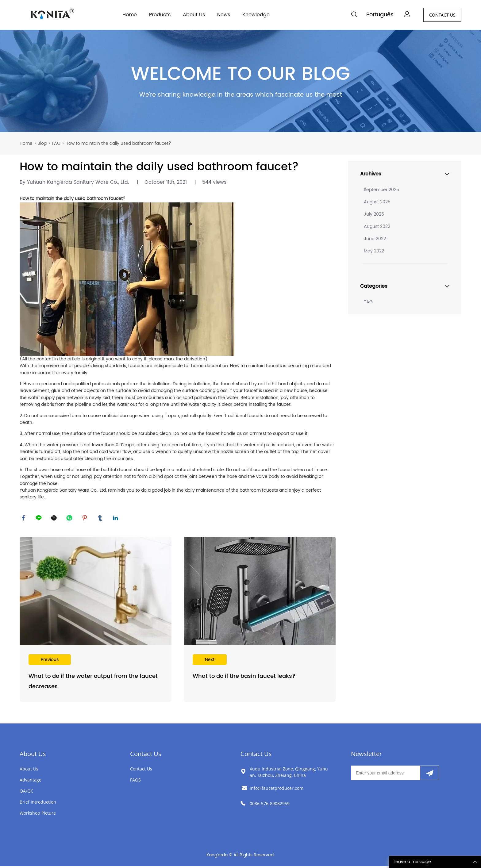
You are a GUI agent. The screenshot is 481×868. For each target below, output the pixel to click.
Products (160, 15)
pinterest (86, 519)
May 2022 (374, 251)
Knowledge (256, 15)
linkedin (116, 519)
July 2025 (374, 214)
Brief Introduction (38, 804)
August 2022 (377, 227)
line (40, 519)
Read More (96, 621)
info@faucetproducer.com (277, 790)
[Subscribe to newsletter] (430, 775)
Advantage (31, 782)
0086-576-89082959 (270, 805)
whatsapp (70, 519)
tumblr (101, 519)
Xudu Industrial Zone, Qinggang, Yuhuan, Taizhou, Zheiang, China (289, 774)
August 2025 (377, 202)
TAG (56, 143)
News (224, 15)
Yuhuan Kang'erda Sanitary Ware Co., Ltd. (63, 490)
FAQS (135, 782)
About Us (194, 15)
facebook (24, 519)
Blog (42, 143)
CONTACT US (442, 15)
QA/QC (27, 793)
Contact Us (146, 756)
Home (130, 15)
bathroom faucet (105, 199)
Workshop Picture (38, 815)
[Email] (385, 775)
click (240, 81)
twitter (55, 519)
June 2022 (375, 239)
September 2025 (381, 190)
